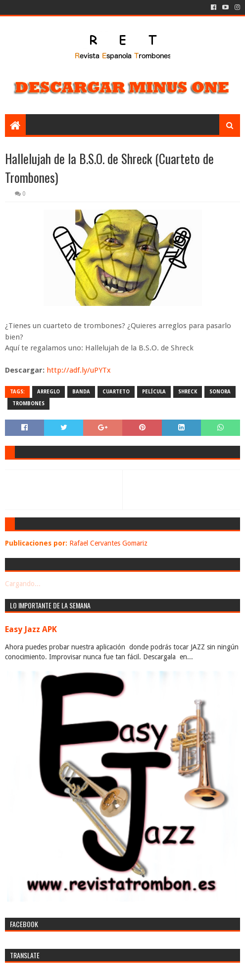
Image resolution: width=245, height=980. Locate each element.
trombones (28, 404)
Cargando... (23, 584)
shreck (188, 392)
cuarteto (116, 392)
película (154, 392)
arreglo (49, 392)
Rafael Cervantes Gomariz (108, 543)
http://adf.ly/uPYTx (79, 370)
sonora (220, 392)
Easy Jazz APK (31, 629)
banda (81, 392)
